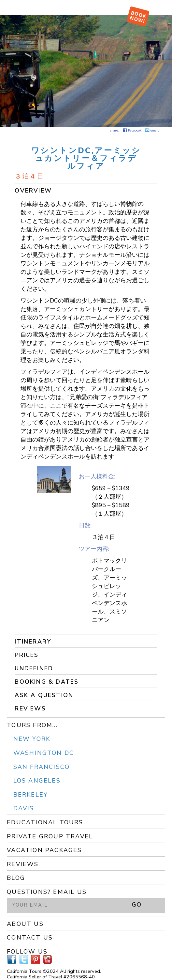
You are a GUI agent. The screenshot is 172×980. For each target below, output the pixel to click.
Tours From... (32, 725)
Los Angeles (37, 781)
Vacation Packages (44, 850)
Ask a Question (44, 695)
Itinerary (33, 642)
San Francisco (42, 767)
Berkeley (31, 795)
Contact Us (30, 938)
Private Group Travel (50, 836)
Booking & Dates (47, 682)
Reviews (30, 708)
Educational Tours (45, 822)
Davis (24, 808)
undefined (34, 668)
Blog (16, 878)
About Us (25, 924)
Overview (33, 191)
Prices (27, 655)
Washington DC (44, 753)
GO (137, 905)
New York (32, 739)
